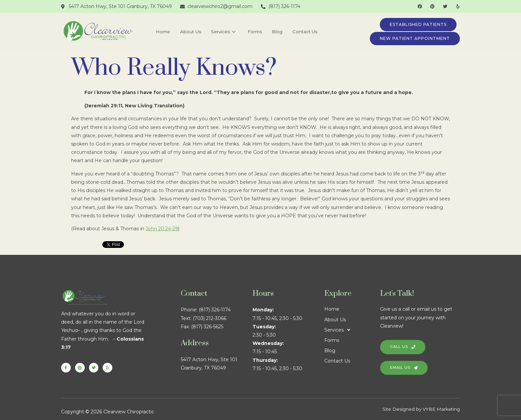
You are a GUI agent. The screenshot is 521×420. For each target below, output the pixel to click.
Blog (280, 32)
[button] (352, 330)
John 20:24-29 (162, 229)
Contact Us (310, 32)
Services (222, 32)
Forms (256, 32)
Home (157, 32)
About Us (187, 32)
